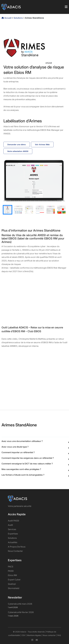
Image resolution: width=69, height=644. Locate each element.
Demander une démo (17, 144)
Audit (10, 525)
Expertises (13, 534)
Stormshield (14, 588)
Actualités (13, 542)
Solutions (18, 18)
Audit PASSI (13, 521)
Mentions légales (34, 635)
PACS (11, 567)
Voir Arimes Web (42, 144)
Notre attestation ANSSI (18, 151)
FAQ (59, 635)
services (12, 529)
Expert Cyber (14, 580)
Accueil (7, 18)
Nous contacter (15, 551)
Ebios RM (12, 575)
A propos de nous (17, 547)
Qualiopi (12, 584)
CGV (23, 635)
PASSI (11, 571)
